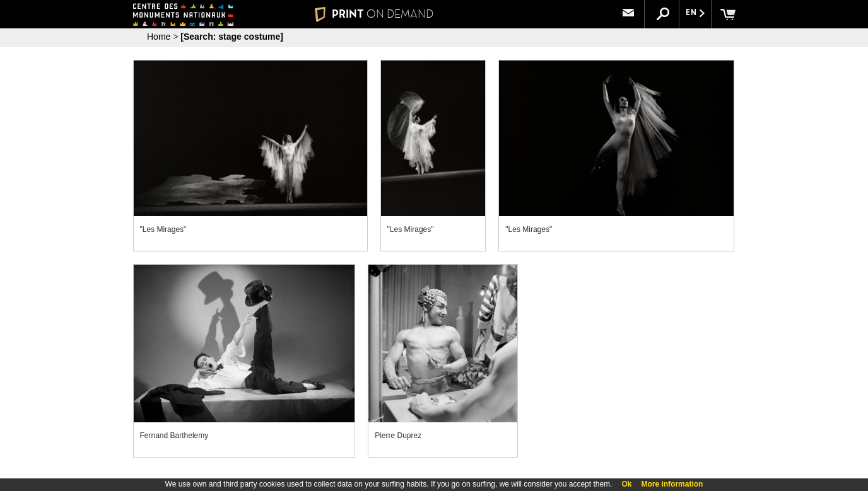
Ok (626, 484)
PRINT (374, 14)
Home (159, 37)
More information (672, 484)
